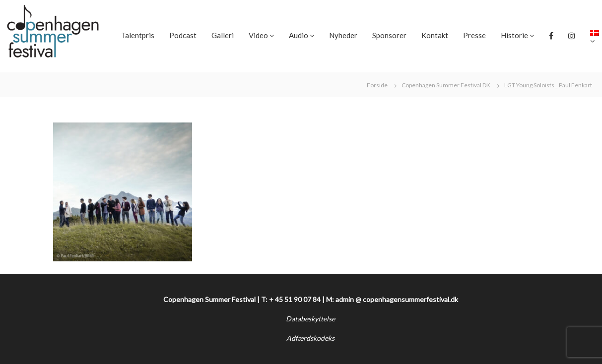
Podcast (183, 35)
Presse (474, 35)
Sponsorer (389, 35)
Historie (514, 35)
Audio (299, 35)
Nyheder (343, 35)
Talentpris (138, 35)
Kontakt (435, 35)
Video (258, 35)
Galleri (223, 35)
